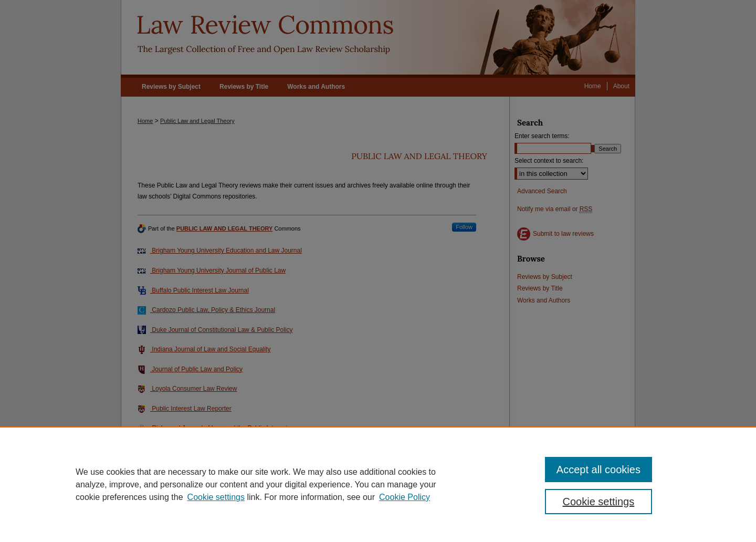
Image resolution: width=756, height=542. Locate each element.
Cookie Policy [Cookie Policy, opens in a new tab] (405, 497)
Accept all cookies (598, 470)
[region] (378, 484)
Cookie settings (216, 497)
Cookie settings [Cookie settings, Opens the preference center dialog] (599, 502)
